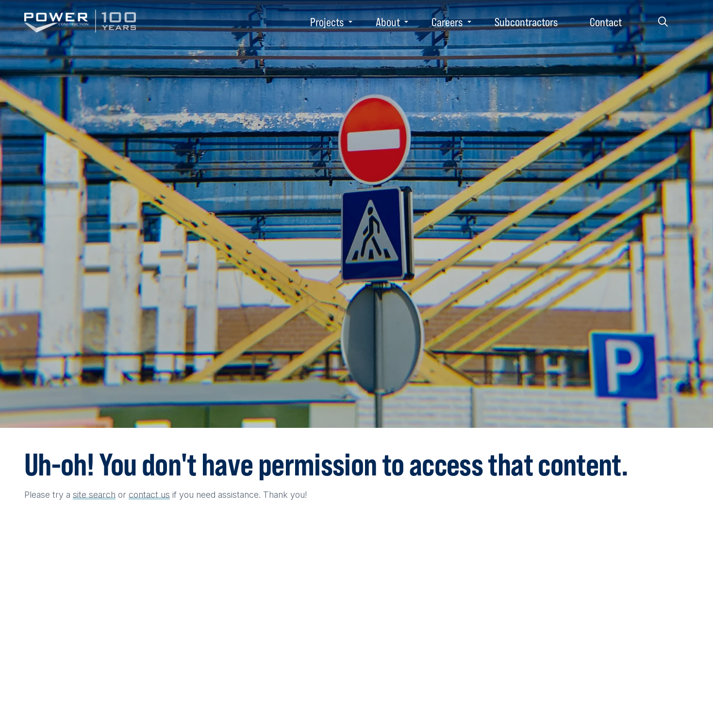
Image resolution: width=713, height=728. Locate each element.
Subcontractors (526, 22)
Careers (447, 22)
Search (663, 22)
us (165, 495)
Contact (606, 22)
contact (143, 495)
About (388, 22)
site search (94, 495)
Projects (327, 22)
